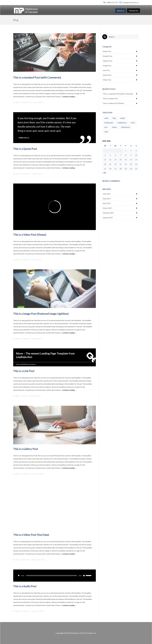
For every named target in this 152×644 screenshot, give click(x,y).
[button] (19, 425)
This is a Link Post (24, 371)
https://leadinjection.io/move (26, 364)
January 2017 (108, 218)
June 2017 (107, 194)
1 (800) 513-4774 (111, 2)
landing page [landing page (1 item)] (109, 123)
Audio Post (26, 611)
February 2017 (108, 213)
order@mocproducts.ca (129, 2)
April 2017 (107, 203)
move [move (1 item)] (133, 123)
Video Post (26, 260)
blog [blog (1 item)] (114, 118)
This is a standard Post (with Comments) (37, 77)
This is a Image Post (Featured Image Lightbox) (41, 314)
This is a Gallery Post (26, 449)
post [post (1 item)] (106, 127)
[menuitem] (121, 11)
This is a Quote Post (25, 149)
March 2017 (107, 208)
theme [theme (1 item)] (114, 127)
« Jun (104, 173)
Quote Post (26, 174)
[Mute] (84, 576)
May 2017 (107, 199)
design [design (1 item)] (122, 118)
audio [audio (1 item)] (106, 118)
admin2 (18, 102)
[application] (55, 576)
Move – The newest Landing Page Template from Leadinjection (45, 355)
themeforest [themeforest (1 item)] (126, 127)
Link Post (25, 396)
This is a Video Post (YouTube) (31, 535)
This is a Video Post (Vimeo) (30, 235)
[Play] (19, 576)
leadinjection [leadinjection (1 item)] (122, 123)
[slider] (51, 576)
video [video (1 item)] (106, 132)
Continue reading (69, 96)
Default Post (27, 102)
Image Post (26, 339)
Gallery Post (26, 474)
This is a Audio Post (25, 586)
